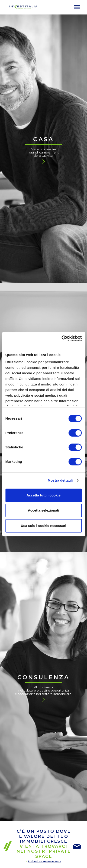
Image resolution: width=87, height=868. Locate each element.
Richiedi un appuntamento (44, 861)
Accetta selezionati (43, 510)
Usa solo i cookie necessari (44, 526)
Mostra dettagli (60, 480)
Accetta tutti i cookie (43, 495)
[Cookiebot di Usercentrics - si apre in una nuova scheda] (62, 338)
